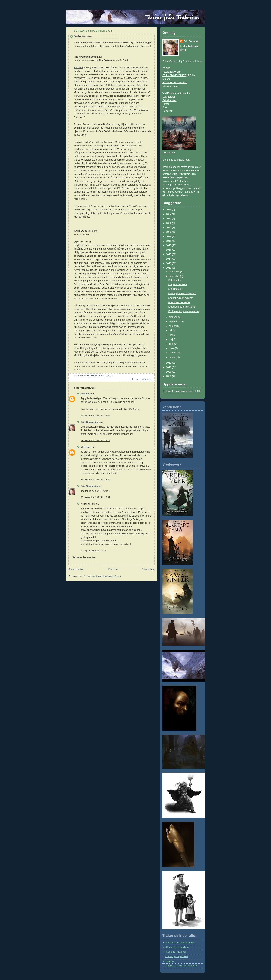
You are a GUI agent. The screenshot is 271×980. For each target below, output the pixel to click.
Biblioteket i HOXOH (179, 303)
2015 (169, 254)
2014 (169, 259)
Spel (165, 107)
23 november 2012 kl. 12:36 (95, 480)
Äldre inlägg (148, 569)
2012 (169, 268)
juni (171, 335)
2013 (169, 263)
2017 (169, 245)
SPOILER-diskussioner (175, 83)
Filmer (166, 104)
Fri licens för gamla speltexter (184, 311)
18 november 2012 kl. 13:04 (95, 416)
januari (173, 357)
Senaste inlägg (76, 569)
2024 (169, 214)
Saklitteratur (169, 97)
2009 (169, 372)
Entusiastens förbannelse (182, 307)
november (175, 276)
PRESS (166, 68)
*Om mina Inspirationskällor (180, 943)
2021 (169, 228)
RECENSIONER (171, 72)
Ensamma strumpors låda (176, 160)
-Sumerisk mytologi (175, 952)
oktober (173, 317)
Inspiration (146, 379)
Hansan (169, 961)
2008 (169, 376)
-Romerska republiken (177, 947)
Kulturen (78, 68)
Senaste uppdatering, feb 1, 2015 (183, 391)
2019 (169, 237)
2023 (169, 219)
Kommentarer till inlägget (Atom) (104, 576)
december (175, 272)
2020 (169, 232)
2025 (169, 210)
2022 (169, 223)
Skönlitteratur (169, 100)
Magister (86, 394)
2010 (169, 367)
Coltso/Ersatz (169, 61)
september (175, 322)
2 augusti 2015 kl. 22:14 (93, 551)
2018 (169, 241)
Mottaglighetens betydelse (182, 294)
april (172, 344)
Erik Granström (89, 422)
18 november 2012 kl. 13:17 (95, 441)
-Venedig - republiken (177, 956)
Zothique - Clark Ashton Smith (181, 966)
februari (173, 353)
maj (171, 339)
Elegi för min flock (178, 284)
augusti (173, 326)
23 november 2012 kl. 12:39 (95, 497)
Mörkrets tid (169, 153)
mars (172, 348)
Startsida (113, 569)
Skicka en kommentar (84, 557)
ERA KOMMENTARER (174, 75)
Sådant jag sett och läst (181, 298)
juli (171, 330)
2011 (169, 363)
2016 (169, 250)
